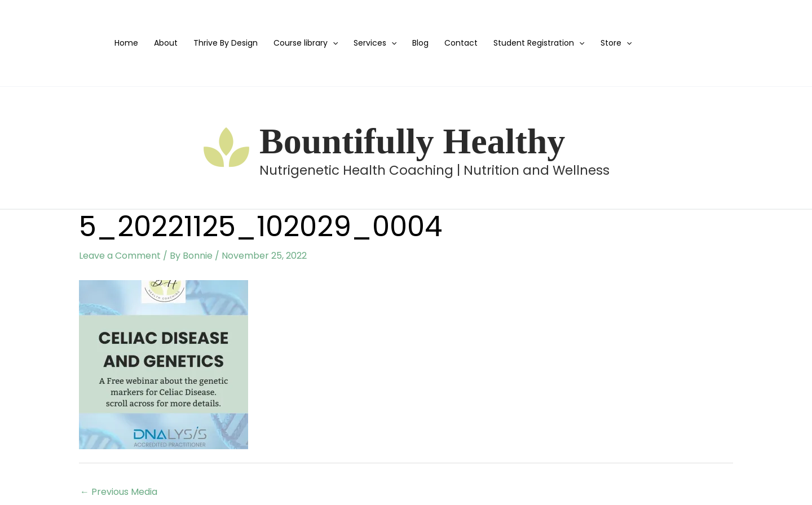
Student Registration (539, 43)
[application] (333, 43)
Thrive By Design (226, 43)
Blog (420, 43)
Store (616, 43)
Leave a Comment (120, 256)
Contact (461, 43)
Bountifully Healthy (412, 141)
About (166, 43)
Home (126, 43)
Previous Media (119, 492)
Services (375, 43)
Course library (306, 43)
